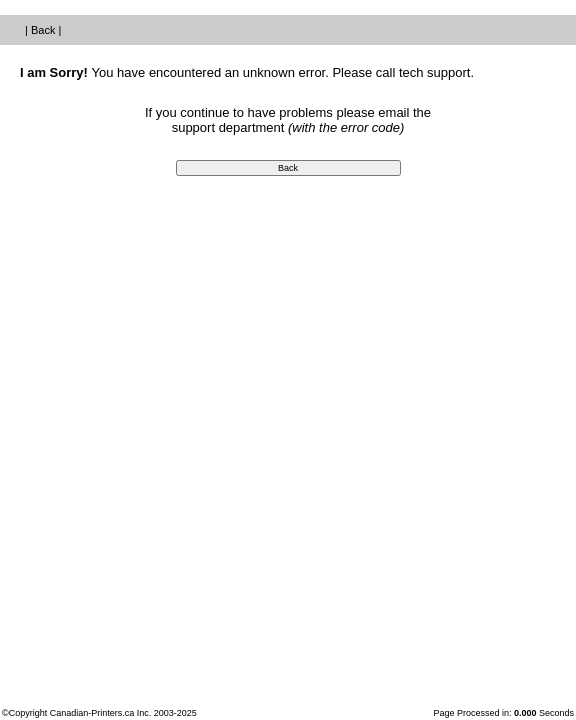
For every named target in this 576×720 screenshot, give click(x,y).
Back (43, 30)
